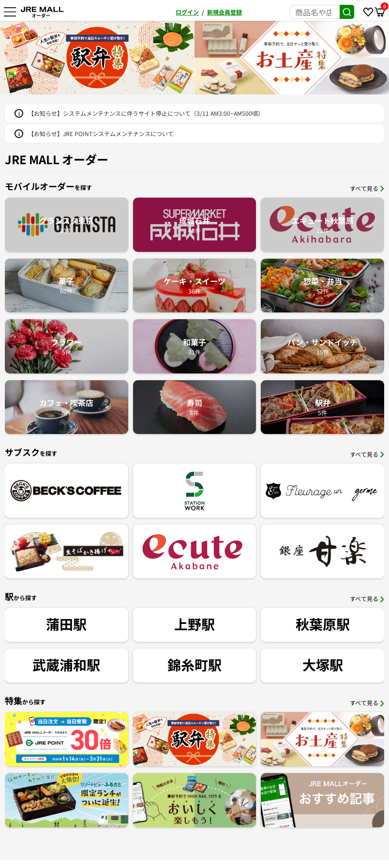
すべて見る (367, 188)
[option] (249, 58)
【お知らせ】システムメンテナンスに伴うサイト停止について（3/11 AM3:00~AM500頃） (146, 113)
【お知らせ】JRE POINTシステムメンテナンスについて (101, 133)
